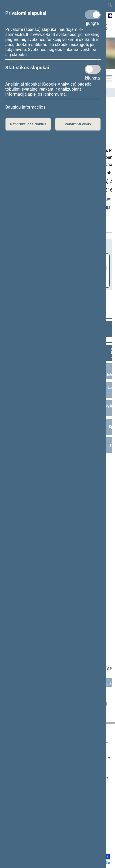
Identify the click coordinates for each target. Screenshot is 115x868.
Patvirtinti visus (78, 124)
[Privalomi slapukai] (93, 15)
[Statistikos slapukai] (93, 69)
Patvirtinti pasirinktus (28, 124)
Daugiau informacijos (25, 107)
